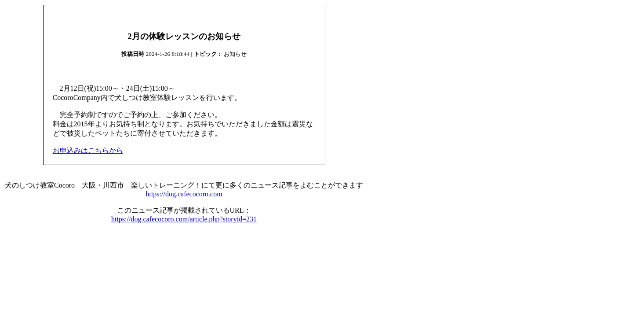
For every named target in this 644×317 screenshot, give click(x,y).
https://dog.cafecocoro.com (184, 194)
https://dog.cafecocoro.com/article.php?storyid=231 (184, 219)
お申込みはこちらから (88, 150)
